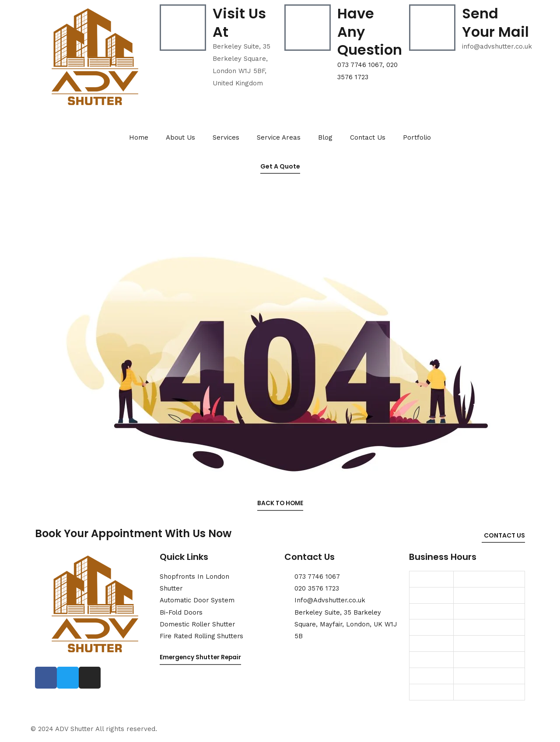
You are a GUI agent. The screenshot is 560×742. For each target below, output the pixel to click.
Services (226, 137)
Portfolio (417, 137)
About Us (180, 137)
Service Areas (279, 137)
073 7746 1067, (362, 65)
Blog (325, 137)
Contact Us (368, 137)
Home (139, 137)
